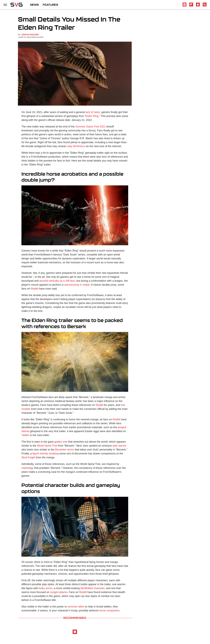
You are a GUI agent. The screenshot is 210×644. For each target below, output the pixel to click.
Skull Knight (28, 457)
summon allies (76, 607)
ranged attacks (59, 592)
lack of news (93, 112)
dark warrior (120, 446)
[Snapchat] (198, 6)
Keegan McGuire (30, 35)
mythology (27, 468)
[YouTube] (184, 6)
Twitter (25, 435)
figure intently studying (46, 454)
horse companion (109, 611)
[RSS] (205, 6)
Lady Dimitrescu (76, 146)
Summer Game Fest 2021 (90, 127)
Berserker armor (65, 450)
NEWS (34, 5)
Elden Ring (92, 116)
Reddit (35, 289)
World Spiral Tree (47, 446)
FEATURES (50, 5)
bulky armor (46, 588)
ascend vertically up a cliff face (57, 281)
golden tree (61, 442)
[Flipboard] (191, 6)
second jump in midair (77, 285)
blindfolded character (92, 588)
